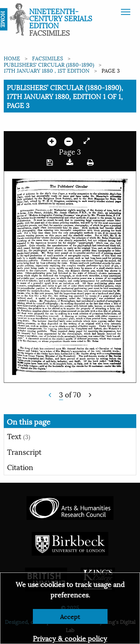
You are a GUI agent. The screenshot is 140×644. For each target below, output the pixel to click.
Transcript (24, 451)
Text (19, 436)
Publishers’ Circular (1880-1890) (49, 64)
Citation (20, 467)
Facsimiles (48, 58)
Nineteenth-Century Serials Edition (61, 18)
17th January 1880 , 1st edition (47, 70)
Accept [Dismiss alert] (70, 616)
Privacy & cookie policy (70, 638)
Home (12, 58)
